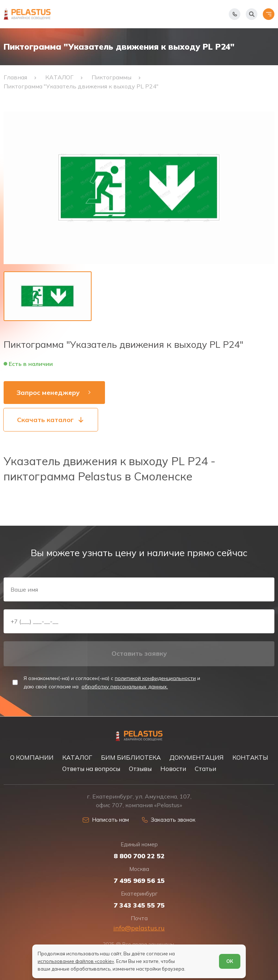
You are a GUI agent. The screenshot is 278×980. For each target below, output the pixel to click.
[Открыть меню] (269, 14)
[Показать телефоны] (235, 14)
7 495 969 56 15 (139, 881)
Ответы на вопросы (91, 769)
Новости (173, 769)
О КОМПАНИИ (32, 757)
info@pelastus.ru (139, 928)
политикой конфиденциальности (155, 678)
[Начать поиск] (252, 14)
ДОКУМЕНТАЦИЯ (197, 757)
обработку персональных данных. (125, 687)
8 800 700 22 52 (139, 856)
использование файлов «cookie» (76, 961)
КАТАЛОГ (77, 757)
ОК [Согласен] (230, 961)
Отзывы (140, 769)
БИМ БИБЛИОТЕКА (131, 757)
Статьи (205, 769)
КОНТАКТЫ (250, 757)
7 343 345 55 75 (139, 905)
